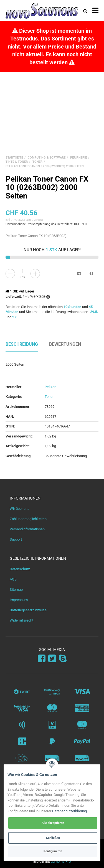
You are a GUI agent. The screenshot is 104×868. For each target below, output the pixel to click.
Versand (39, 220)
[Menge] (23, 271)
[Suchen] (85, 11)
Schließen (53, 838)
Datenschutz (20, 569)
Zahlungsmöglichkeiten (28, 519)
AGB (13, 579)
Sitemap (16, 590)
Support (16, 539)
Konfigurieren (53, 851)
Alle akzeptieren (53, 823)
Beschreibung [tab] (22, 344)
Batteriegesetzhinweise (28, 610)
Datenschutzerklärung (69, 811)
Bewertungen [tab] (65, 344)
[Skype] (63, 659)
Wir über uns (20, 509)
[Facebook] (42, 659)
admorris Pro (61, 861)
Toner (49, 397)
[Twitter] (52, 659)
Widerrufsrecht (21, 620)
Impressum (19, 600)
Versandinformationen (27, 529)
